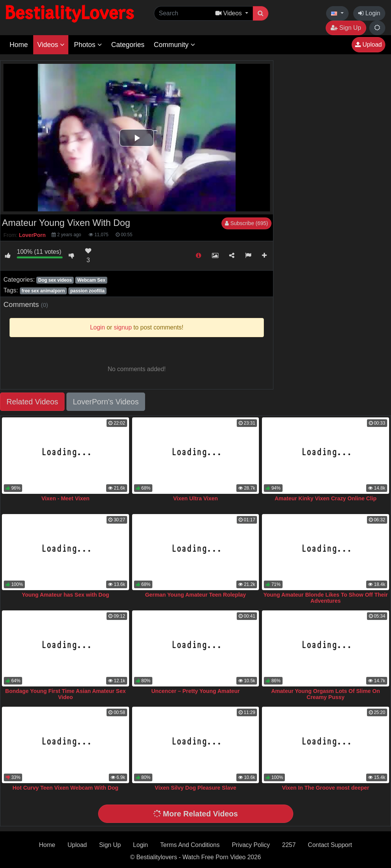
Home (19, 45)
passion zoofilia (87, 291)
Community (174, 45)
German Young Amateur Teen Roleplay (195, 595)
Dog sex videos (55, 280)
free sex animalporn (43, 291)
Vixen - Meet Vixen (65, 498)
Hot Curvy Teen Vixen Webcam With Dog (65, 788)
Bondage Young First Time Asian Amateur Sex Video (66, 694)
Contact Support (330, 845)
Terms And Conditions (190, 845)
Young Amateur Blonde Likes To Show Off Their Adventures (326, 598)
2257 (289, 845)
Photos (88, 45)
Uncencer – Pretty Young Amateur (195, 691)
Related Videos (32, 402)
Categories (128, 45)
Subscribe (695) (246, 223)
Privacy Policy (251, 845)
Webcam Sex (91, 280)
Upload (368, 45)
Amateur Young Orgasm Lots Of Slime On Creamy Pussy (326, 694)
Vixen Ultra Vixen (195, 498)
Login (369, 13)
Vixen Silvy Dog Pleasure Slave (195, 788)
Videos (51, 45)
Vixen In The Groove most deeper (325, 788)
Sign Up (346, 28)
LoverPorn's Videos (106, 402)
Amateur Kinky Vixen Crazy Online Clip (326, 498)
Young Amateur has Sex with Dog (65, 595)
